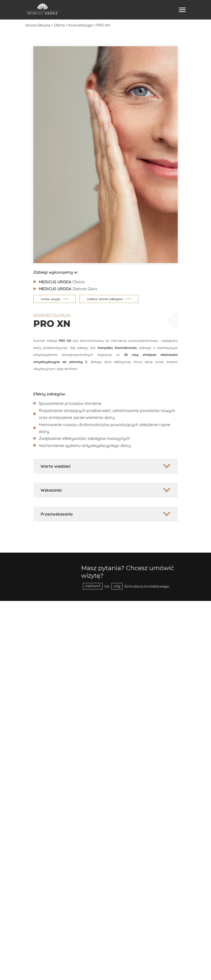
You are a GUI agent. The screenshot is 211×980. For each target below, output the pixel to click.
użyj (117, 586)
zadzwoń (93, 586)
